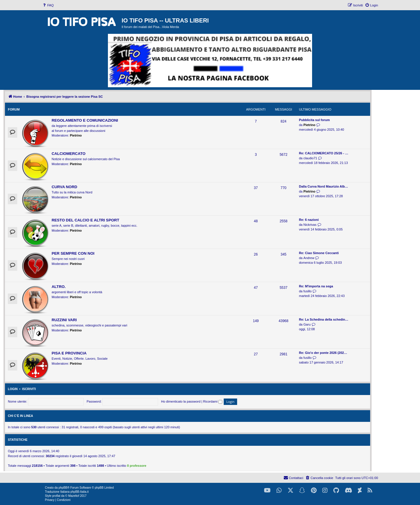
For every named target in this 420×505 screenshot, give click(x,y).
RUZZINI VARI (64, 320)
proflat (56, 496)
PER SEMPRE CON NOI (73, 253)
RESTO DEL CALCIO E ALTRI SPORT (85, 220)
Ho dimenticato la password (181, 401)
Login (13, 389)
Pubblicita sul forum (314, 120)
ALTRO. (59, 287)
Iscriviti (29, 389)
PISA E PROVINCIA (69, 353)
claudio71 (310, 158)
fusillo (307, 291)
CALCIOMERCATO (69, 154)
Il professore (137, 466)
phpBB (63, 488)
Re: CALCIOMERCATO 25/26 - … (324, 153)
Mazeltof (74, 496)
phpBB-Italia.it (79, 492)
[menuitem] (48, 5)
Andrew (309, 258)
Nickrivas (310, 225)
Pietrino (76, 135)
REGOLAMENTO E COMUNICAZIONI (85, 120)
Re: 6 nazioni (309, 220)
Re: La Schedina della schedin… (324, 319)
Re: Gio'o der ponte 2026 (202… (323, 353)
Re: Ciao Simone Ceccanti (319, 253)
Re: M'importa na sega (316, 286)
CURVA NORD (64, 187)
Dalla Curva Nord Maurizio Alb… (323, 186)
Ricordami (213, 401)
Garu (307, 324)
